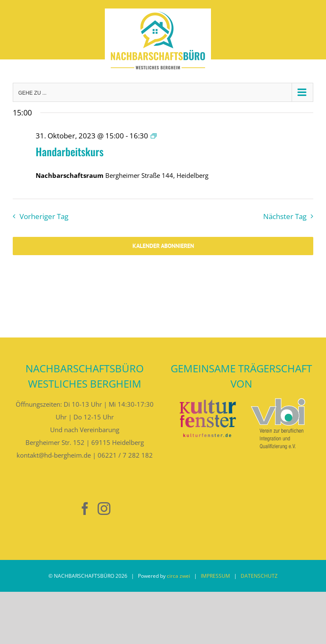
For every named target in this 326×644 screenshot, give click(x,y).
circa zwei (178, 576)
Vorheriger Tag (44, 216)
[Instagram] (104, 509)
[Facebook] (85, 509)
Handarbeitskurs (70, 151)
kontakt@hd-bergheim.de (54, 455)
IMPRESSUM (215, 576)
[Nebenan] (66, 509)
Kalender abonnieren (163, 246)
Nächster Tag (285, 216)
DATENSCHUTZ (259, 576)
